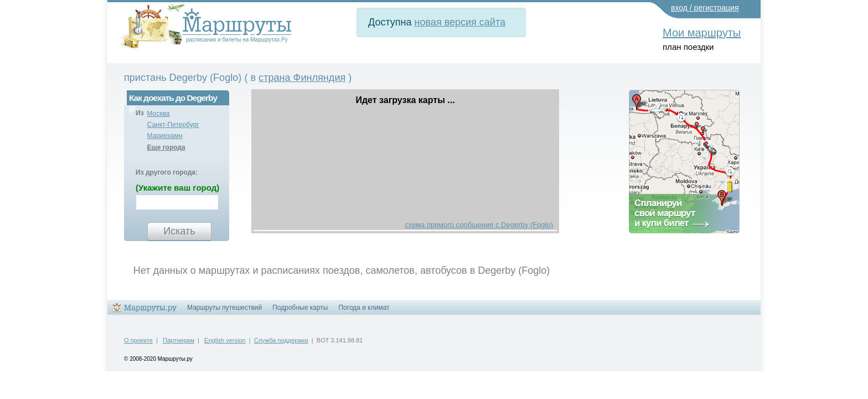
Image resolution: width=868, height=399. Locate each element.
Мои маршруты (702, 33)
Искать (179, 231)
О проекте (138, 340)
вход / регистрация (705, 8)
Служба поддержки (281, 340)
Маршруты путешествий (224, 308)
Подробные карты (300, 308)
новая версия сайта (460, 22)
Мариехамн (165, 136)
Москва (159, 114)
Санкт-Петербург (173, 125)
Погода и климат (364, 308)
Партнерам (179, 340)
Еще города (166, 147)
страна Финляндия (302, 78)
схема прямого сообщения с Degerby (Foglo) (479, 225)
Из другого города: (167, 172)
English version (225, 340)
